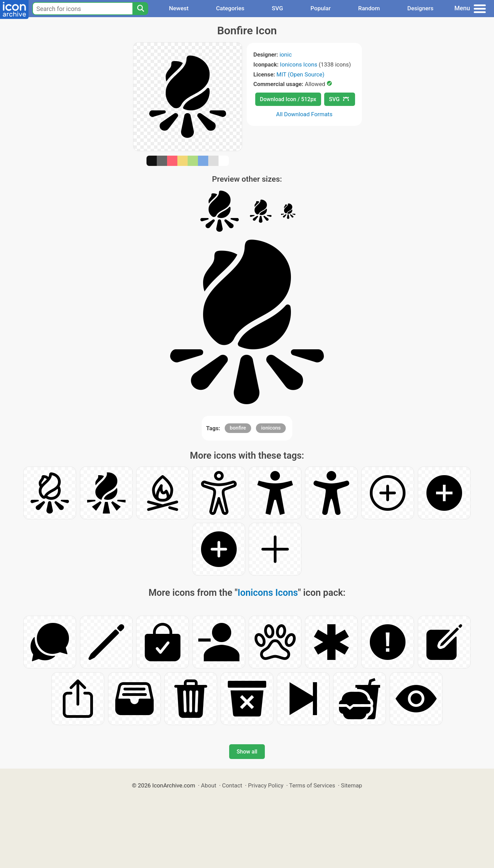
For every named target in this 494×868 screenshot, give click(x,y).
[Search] (140, 9)
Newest (179, 8)
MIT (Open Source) (301, 74)
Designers (420, 8)
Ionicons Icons (299, 64)
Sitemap (352, 785)
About (209, 785)
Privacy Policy (266, 785)
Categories (230, 8)
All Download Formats (304, 114)
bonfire (238, 428)
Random (369, 8)
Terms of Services (312, 785)
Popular (321, 8)
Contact (232, 785)
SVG (277, 8)
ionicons (271, 428)
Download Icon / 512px (288, 99)
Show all (247, 752)
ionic (286, 55)
